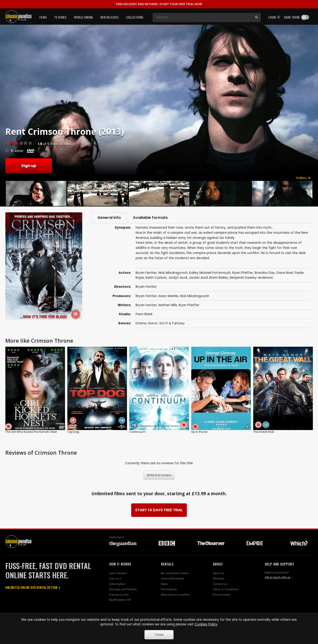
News (164, 584)
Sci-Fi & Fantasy (172, 323)
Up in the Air (199, 432)
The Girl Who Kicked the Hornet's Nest (31, 432)
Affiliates (219, 579)
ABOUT (218, 564)
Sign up (29, 166)
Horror (153, 323)
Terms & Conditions (226, 589)
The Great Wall (264, 432)
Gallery (303, 178)
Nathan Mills (168, 305)
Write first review (159, 475)
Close (159, 635)
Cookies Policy (206, 624)
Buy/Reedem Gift (120, 600)
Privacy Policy (221, 595)
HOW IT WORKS (120, 564)
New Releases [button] (109, 17)
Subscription (117, 584)
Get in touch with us (278, 577)
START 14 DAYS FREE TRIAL (159, 510)
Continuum (137, 432)
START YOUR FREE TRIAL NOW (159, 4)
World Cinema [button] (83, 17)
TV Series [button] (60, 17)
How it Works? (118, 573)
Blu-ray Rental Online (174, 573)
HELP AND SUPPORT (280, 564)
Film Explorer (169, 589)
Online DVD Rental (172, 579)
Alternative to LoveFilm (175, 595)
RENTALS (167, 564)
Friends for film (119, 595)
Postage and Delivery (123, 589)
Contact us (220, 584)
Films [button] (43, 17)
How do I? (115, 579)
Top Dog (73, 432)
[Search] (202, 17)
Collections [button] (135, 17)
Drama (141, 323)
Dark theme (292, 17)
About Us (219, 573)
